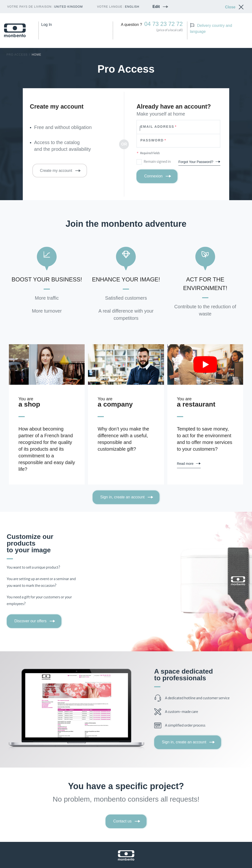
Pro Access (17, 55)
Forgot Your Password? (196, 162)
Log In (47, 25)
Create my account (56, 171)
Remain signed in (157, 162)
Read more (185, 464)
